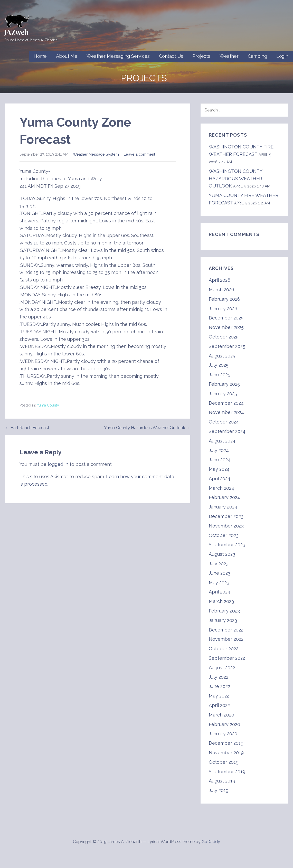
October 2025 (224, 337)
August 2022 (222, 668)
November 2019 (226, 753)
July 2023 (219, 564)
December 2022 (226, 630)
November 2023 (226, 526)
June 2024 (220, 460)
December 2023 (226, 516)
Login (282, 56)
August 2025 (222, 356)
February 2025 (224, 384)
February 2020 (224, 724)
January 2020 (223, 734)
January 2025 (223, 394)
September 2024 (227, 431)
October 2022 (224, 649)
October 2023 (224, 535)
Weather (229, 56)
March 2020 (221, 715)
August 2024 (222, 441)
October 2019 (224, 762)
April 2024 (220, 479)
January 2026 (223, 309)
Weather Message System (96, 154)
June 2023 (220, 573)
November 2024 (226, 412)
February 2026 (224, 299)
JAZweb (16, 32)
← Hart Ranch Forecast (27, 428)
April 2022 (219, 705)
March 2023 (221, 601)
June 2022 (219, 686)
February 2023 (224, 611)
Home (40, 56)
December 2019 (226, 743)
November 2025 (226, 327)
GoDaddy (211, 842)
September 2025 (227, 346)
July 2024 (219, 450)
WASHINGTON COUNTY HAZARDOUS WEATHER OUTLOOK (235, 179)
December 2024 (226, 403)
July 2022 (219, 677)
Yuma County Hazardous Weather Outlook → (147, 428)
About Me (67, 56)
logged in (58, 464)
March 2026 (221, 290)
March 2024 (221, 488)
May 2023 (219, 583)
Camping (257, 56)
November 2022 (226, 639)
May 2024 (219, 469)
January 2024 (223, 507)
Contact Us (171, 56)
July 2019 (219, 790)
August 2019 (222, 781)
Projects (201, 56)
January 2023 (223, 620)
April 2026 (220, 280)
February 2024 (224, 497)
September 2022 (227, 658)
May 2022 (219, 696)
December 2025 (226, 318)
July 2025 (219, 365)
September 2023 (227, 545)
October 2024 (224, 422)
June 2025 (220, 375)
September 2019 (227, 772)
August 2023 (222, 554)
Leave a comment (139, 154)
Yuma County (48, 405)
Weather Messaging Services (118, 56)
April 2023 (219, 592)
